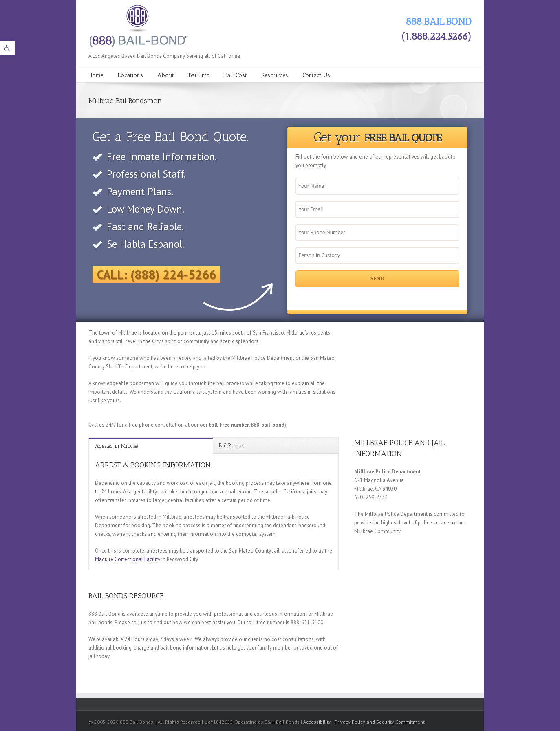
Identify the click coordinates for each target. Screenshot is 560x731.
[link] (7, 48)
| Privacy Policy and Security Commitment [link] (378, 722)
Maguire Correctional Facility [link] (128, 559)
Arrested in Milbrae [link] (116, 446)
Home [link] (96, 75)
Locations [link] (130, 75)
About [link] (166, 75)
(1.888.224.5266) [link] (437, 36)
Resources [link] (275, 75)
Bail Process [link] (231, 446)
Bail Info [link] (199, 75)
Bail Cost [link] (236, 75)
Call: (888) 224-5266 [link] (157, 274)
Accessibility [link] (318, 722)
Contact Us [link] (316, 75)
